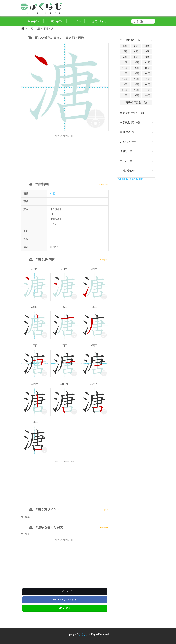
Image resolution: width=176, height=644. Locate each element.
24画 (147, 84)
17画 (136, 73)
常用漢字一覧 (127, 132)
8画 (136, 57)
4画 (125, 52)
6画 (147, 52)
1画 (125, 46)
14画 (136, 68)
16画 (125, 73)
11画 (136, 63)
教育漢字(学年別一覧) (132, 113)
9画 (147, 57)
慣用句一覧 (126, 151)
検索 (153, 21)
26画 (136, 90)
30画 (147, 95)
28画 (125, 95)
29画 (136, 95)
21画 (147, 79)
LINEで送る (65, 608)
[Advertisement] (65, 157)
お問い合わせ (127, 171)
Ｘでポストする (65, 591)
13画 (52, 194)
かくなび (83, 634)
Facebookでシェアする (65, 600)
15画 (147, 68)
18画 (147, 73)
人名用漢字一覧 (129, 142)
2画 (136, 46)
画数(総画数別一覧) (136, 102)
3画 (147, 46)
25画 (125, 90)
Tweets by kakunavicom (130, 179)
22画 (125, 84)
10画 (125, 63)
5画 (136, 52)
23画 (136, 84)
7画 (125, 57)
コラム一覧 (126, 161)
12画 (147, 63)
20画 (136, 79)
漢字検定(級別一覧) (131, 123)
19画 (125, 79)
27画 (147, 90)
